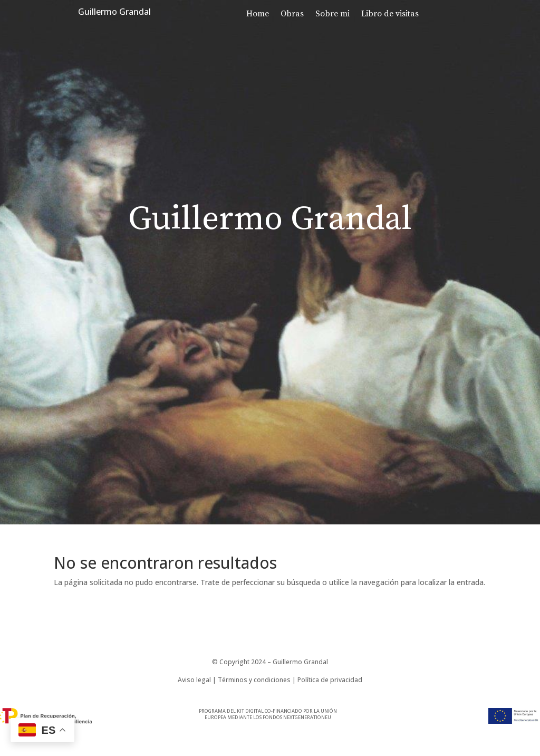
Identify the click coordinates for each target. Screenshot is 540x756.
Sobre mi (332, 15)
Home (258, 15)
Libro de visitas (390, 15)
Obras (292, 15)
